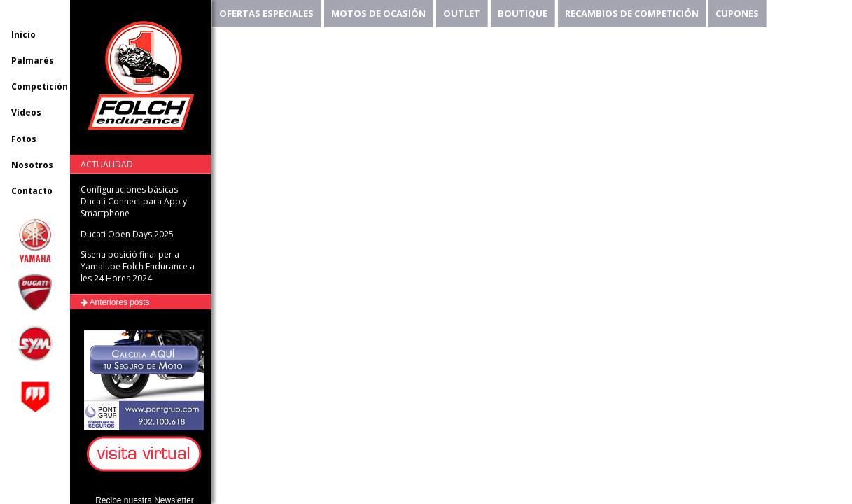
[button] (146, 455)
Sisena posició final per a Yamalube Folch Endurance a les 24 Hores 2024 (138, 266)
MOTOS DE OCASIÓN (378, 13)
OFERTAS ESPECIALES (266, 13)
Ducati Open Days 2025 (127, 234)
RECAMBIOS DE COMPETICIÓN (632, 13)
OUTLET (462, 13)
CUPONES (737, 13)
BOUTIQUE (523, 13)
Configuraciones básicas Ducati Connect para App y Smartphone (134, 201)
